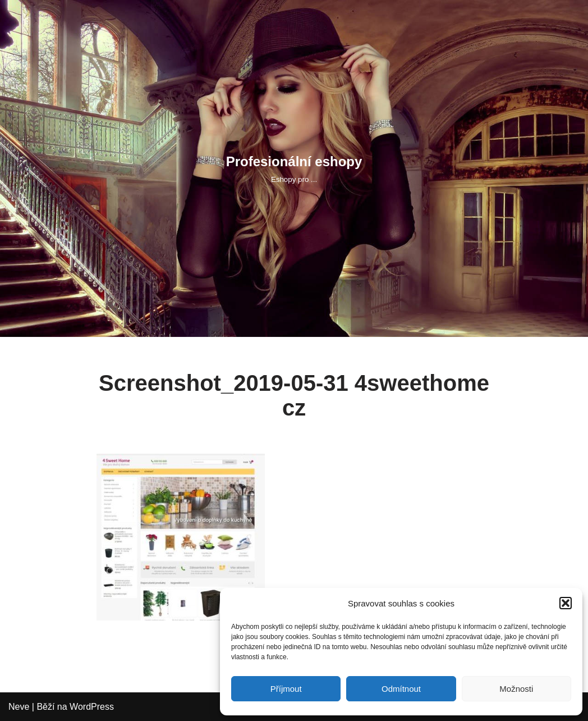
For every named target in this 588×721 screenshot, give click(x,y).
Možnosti (516, 689)
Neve (19, 707)
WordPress (92, 707)
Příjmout (286, 689)
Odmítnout (401, 689)
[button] (566, 603)
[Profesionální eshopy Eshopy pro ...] (294, 168)
